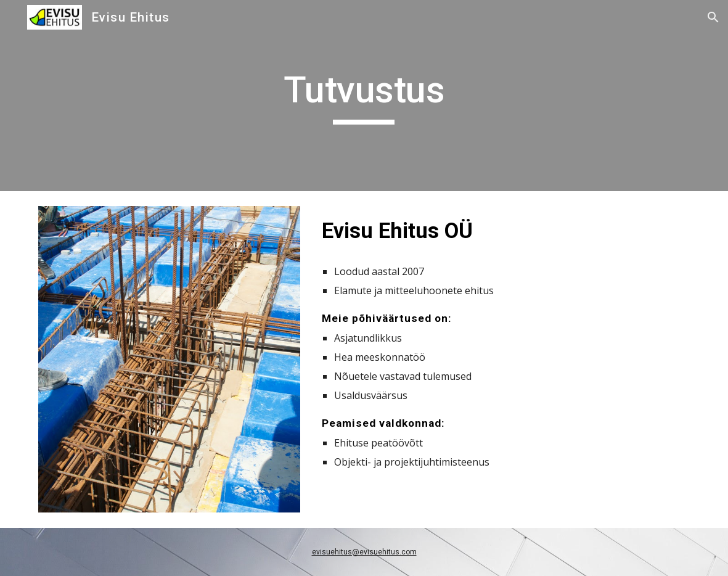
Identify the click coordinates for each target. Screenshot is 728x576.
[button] (713, 17)
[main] (364, 96)
